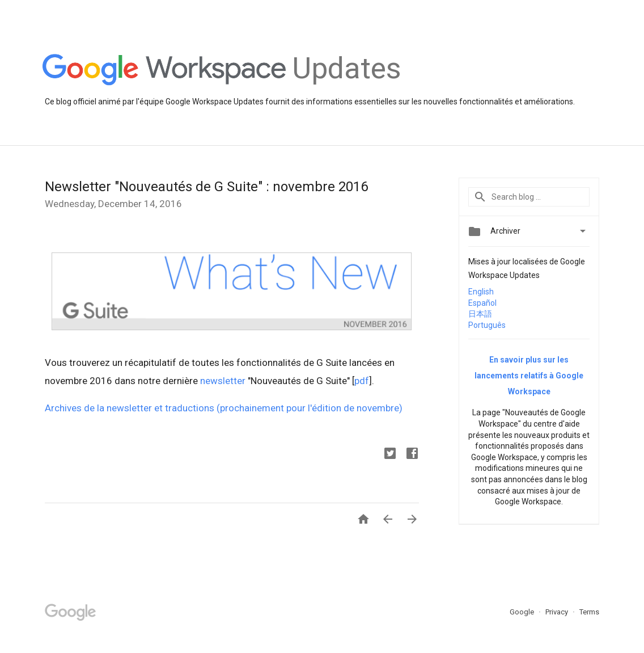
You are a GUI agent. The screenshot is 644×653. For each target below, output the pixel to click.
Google (523, 612)
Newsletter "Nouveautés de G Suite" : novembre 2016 (206, 187)
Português (487, 325)
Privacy (558, 612)
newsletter (223, 381)
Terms (589, 612)
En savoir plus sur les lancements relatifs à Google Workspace (529, 376)
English (481, 292)
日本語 (480, 314)
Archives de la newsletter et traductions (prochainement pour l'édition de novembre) (224, 408)
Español (482, 303)
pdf (362, 381)
